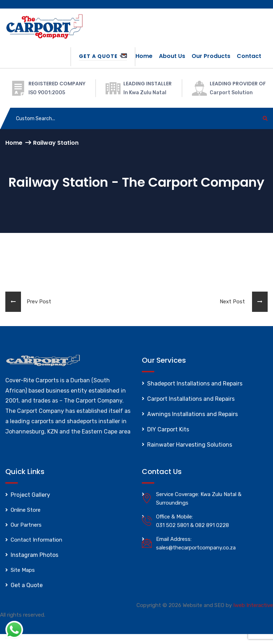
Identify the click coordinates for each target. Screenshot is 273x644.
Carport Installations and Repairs (191, 399)
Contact (249, 56)
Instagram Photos (34, 555)
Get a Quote (103, 56)
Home (144, 56)
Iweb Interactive (253, 605)
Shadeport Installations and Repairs (195, 384)
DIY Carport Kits (168, 429)
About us (172, 56)
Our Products (211, 56)
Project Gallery (30, 495)
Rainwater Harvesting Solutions (190, 445)
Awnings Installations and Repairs (192, 414)
